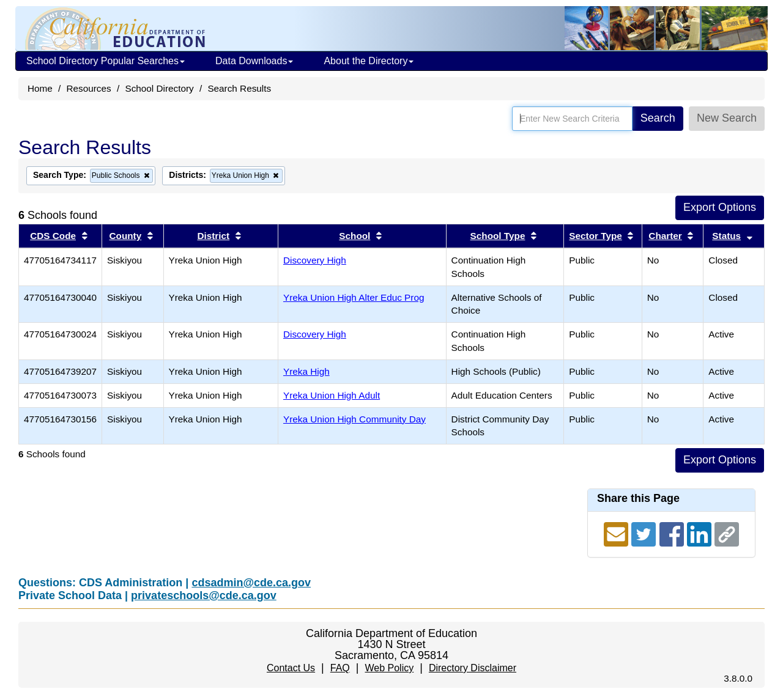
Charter (665, 236)
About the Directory (369, 61)
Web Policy (389, 668)
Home (40, 88)
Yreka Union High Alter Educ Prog (354, 297)
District (213, 236)
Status (726, 236)
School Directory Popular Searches (106, 61)
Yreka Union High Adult (332, 395)
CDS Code (53, 236)
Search (658, 118)
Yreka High (306, 371)
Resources (89, 88)
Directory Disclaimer (473, 668)
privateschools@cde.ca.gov (204, 595)
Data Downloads (254, 61)
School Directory (159, 88)
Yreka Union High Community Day (354, 419)
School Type (498, 236)
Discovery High (315, 260)
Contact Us (291, 668)
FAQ (340, 668)
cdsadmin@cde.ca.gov (251, 583)
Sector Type (595, 236)
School (354, 236)
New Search (727, 118)
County (126, 236)
